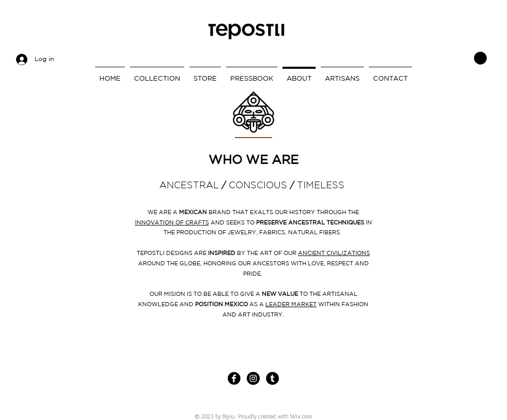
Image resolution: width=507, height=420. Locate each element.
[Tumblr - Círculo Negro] (272, 378)
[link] (480, 58)
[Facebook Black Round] (234, 378)
